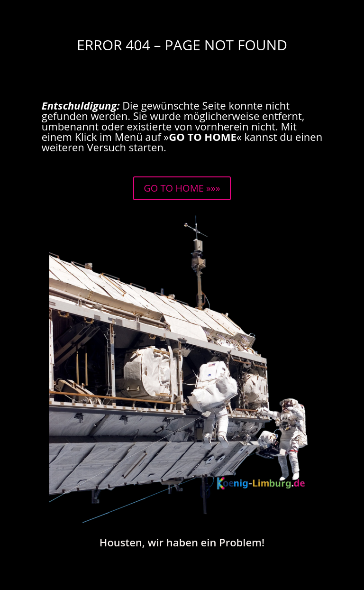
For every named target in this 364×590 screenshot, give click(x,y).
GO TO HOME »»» (182, 188)
